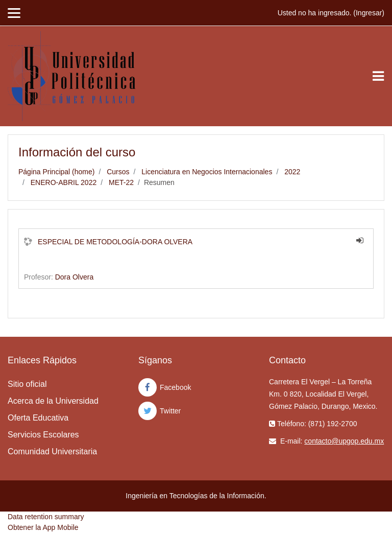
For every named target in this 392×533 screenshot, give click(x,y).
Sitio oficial (27, 384)
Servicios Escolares (43, 435)
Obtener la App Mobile (43, 527)
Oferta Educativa (38, 418)
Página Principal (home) (56, 172)
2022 (292, 172)
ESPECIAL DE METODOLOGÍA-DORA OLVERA (115, 242)
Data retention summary (46, 517)
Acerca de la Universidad (53, 401)
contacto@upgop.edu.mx (344, 441)
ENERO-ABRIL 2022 (64, 182)
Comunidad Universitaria (52, 451)
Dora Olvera (74, 277)
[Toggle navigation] (378, 76)
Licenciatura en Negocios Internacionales (207, 172)
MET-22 (121, 182)
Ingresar (369, 13)
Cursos (118, 172)
